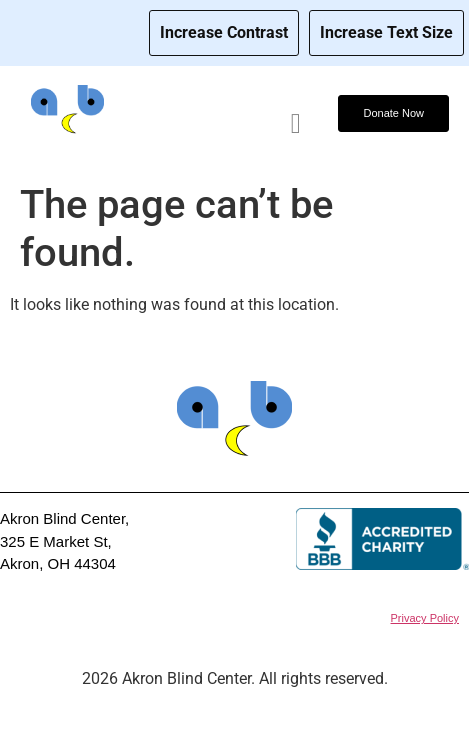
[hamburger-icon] (295, 124)
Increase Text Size (386, 32)
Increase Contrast (224, 32)
